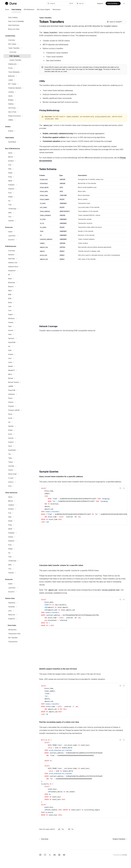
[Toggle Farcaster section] (17, 607)
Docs (7, 10)
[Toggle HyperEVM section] (17, 342)
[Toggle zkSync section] (17, 482)
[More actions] (125, 22)
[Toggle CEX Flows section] (17, 108)
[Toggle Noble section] (17, 173)
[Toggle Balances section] (17, 76)
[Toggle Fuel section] (17, 165)
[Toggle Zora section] (17, 486)
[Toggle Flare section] (17, 326)
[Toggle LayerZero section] (17, 236)
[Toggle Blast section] (17, 291)
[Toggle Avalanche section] (17, 271)
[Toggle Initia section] (17, 169)
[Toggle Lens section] (17, 358)
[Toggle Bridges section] (17, 100)
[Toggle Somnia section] (17, 438)
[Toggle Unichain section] (17, 466)
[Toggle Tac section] (17, 454)
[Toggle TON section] (17, 205)
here (100, 69)
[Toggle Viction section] (17, 470)
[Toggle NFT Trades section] (17, 84)
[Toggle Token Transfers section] (17, 48)
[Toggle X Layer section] (17, 478)
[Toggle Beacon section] (17, 287)
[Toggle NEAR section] (17, 181)
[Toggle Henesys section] (17, 338)
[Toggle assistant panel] (80, 3)
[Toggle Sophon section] (17, 442)
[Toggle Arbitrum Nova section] (17, 267)
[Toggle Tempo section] (17, 462)
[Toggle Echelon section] (17, 161)
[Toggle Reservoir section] (17, 615)
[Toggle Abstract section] (17, 255)
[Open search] (60, 3)
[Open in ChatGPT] (114, 22)
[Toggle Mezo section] (17, 374)
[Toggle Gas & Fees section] (17, 112)
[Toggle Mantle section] (17, 366)
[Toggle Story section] (17, 446)
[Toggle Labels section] (17, 80)
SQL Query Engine (43, 10)
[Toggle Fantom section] (17, 322)
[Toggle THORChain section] (17, 209)
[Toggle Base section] (17, 279)
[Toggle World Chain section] (17, 474)
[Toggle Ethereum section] (17, 318)
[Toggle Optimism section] (17, 394)
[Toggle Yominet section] (17, 221)
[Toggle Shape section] (17, 430)
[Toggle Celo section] (17, 306)
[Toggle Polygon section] (17, 406)
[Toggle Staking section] (17, 104)
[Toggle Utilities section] (17, 120)
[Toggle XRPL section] (17, 213)
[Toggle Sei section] (17, 422)
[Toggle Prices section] (17, 68)
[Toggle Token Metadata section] (17, 72)
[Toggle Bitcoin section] (17, 157)
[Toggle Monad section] (17, 378)
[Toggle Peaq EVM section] (17, 390)
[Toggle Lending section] (17, 92)
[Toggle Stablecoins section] (17, 64)
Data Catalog (16, 10)
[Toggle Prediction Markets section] (17, 88)
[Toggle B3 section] (17, 275)
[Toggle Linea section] (17, 362)
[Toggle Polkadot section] (17, 185)
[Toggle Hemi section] (17, 334)
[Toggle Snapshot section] (17, 619)
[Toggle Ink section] (17, 346)
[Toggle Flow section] (17, 193)
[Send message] (125, 846)
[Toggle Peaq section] (17, 177)
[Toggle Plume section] (17, 398)
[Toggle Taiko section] (17, 458)
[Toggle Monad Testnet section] (17, 382)
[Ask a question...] (83, 845)
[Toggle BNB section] (17, 295)
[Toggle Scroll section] (17, 418)
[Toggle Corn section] (17, 310)
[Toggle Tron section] (17, 217)
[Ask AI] (124, 488)
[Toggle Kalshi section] (17, 232)
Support (100, 3)
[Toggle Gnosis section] (17, 330)
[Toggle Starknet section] (17, 189)
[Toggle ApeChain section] (17, 259)
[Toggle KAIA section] (17, 350)
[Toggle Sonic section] (17, 434)
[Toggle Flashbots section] (17, 603)
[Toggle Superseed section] (17, 450)
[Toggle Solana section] (17, 131)
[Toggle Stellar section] (17, 197)
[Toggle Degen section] (17, 314)
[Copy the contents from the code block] (120, 488)
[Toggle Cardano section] (17, 505)
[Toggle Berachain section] (17, 283)
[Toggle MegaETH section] (17, 370)
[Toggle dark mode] (124, 3)
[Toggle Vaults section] (17, 96)
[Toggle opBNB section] (17, 386)
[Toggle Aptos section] (17, 153)
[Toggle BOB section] (17, 298)
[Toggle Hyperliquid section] (17, 142)
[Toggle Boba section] (17, 302)
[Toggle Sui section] (17, 201)
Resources (57, 10)
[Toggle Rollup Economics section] (17, 116)
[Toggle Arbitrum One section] (17, 263)
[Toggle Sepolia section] (17, 426)
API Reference (29, 10)
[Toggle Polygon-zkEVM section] (17, 410)
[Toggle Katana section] (17, 354)
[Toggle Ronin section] (17, 414)
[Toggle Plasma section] (17, 402)
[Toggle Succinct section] (17, 240)
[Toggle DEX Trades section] (17, 44)
